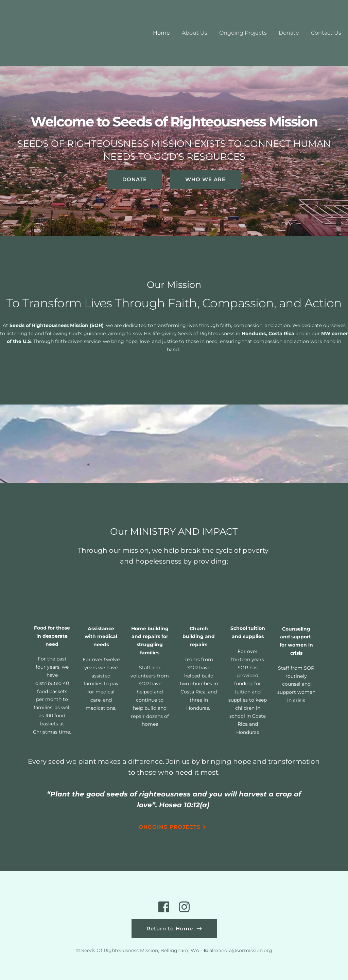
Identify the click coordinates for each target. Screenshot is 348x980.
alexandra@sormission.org (241, 950)
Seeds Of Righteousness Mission (120, 950)
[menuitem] (161, 33)
